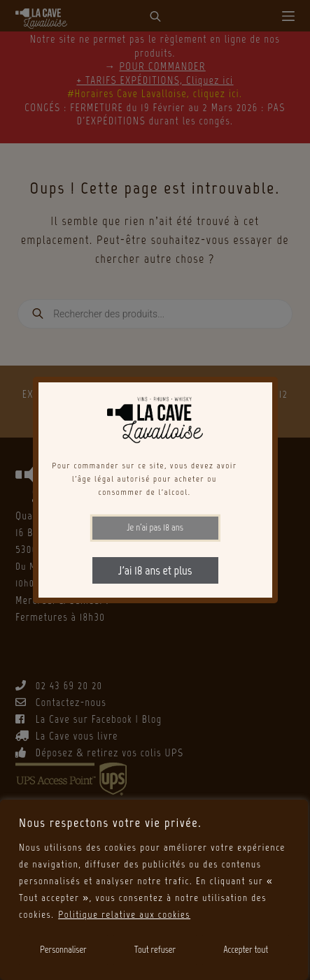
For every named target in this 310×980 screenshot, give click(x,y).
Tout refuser (155, 950)
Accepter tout (246, 950)
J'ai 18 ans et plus (155, 570)
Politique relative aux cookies (124, 915)
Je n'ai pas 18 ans (155, 527)
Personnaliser (63, 950)
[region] (154, 890)
